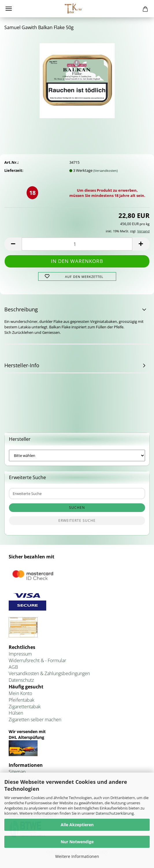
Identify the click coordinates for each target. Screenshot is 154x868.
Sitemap (17, 772)
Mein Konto (20, 693)
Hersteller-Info (22, 365)
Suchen (77, 508)
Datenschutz (21, 680)
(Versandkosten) (105, 171)
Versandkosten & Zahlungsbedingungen (49, 673)
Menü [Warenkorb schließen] (9, 9)
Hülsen (16, 713)
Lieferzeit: (14, 170)
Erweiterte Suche (77, 520)
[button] (13, 244)
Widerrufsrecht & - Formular (37, 660)
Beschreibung (21, 309)
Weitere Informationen (77, 856)
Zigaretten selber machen (35, 720)
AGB (13, 667)
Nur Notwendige (77, 842)
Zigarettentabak (25, 707)
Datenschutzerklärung (115, 813)
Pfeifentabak (22, 700)
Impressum (20, 654)
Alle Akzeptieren (77, 825)
